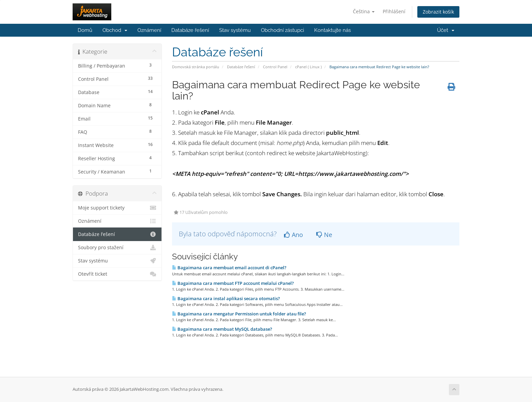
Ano (293, 235)
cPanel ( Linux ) (308, 67)
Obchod (115, 30)
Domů (85, 30)
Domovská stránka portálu (196, 67)
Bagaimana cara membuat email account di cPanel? (229, 268)
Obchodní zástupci (282, 30)
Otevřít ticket (117, 274)
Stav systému (235, 30)
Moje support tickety (117, 208)
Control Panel (275, 67)
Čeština (364, 11)
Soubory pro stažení (117, 248)
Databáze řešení (190, 30)
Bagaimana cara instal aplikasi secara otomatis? (226, 298)
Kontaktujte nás (332, 30)
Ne (324, 235)
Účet (446, 30)
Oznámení (149, 30)
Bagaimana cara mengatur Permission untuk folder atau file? (239, 314)
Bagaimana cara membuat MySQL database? (222, 329)
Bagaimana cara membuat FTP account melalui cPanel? (233, 283)
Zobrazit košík (438, 12)
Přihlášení (394, 11)
